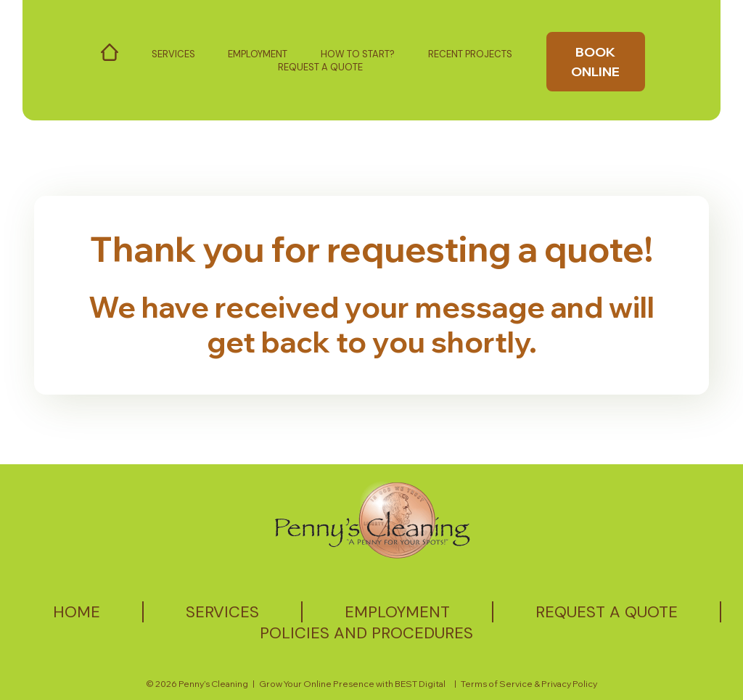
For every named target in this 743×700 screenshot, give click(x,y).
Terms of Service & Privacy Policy (529, 684)
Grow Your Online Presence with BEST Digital (352, 684)
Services (173, 54)
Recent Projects (470, 54)
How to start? (358, 54)
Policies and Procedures (366, 633)
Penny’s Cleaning (213, 684)
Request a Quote (320, 67)
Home (77, 612)
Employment (258, 54)
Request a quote (607, 612)
